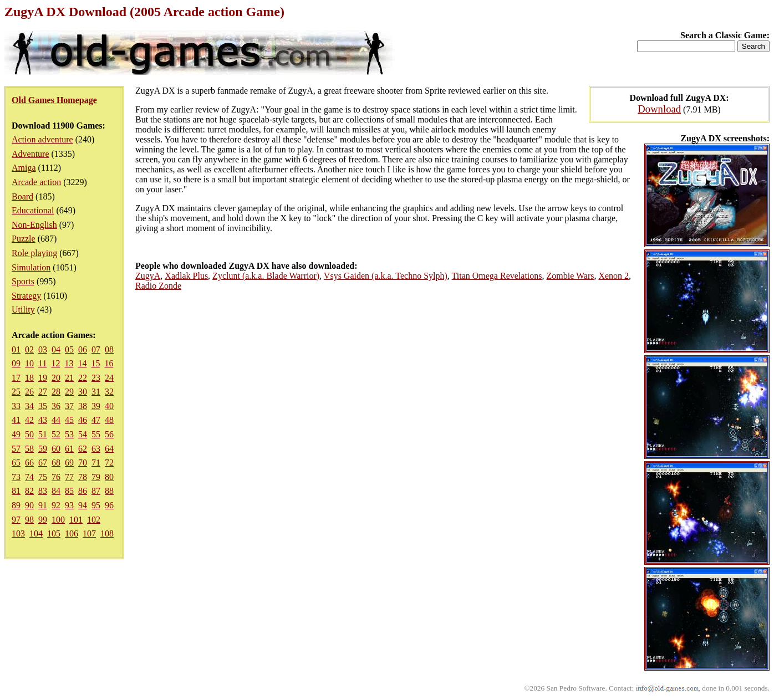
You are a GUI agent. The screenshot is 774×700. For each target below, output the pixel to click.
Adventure (30, 154)
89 (16, 505)
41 (16, 420)
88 (109, 491)
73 (16, 477)
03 (43, 349)
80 (109, 477)
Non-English (34, 225)
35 (43, 406)
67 (43, 463)
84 (56, 491)
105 (54, 533)
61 (69, 449)
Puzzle (24, 239)
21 (69, 378)
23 (96, 378)
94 (83, 505)
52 (56, 434)
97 (16, 520)
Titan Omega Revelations (497, 276)
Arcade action (36, 182)
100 (58, 520)
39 (96, 406)
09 (16, 363)
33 (16, 406)
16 (109, 363)
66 (29, 463)
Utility (23, 310)
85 (69, 491)
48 (109, 420)
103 (18, 533)
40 (109, 406)
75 (43, 477)
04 (56, 349)
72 (109, 463)
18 (29, 378)
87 (96, 491)
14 (82, 363)
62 (83, 449)
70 (83, 463)
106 (72, 533)
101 (76, 520)
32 (109, 392)
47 (96, 420)
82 (29, 491)
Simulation (31, 267)
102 (94, 520)
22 (83, 378)
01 (16, 349)
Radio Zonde (158, 286)
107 (89, 533)
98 (29, 520)
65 (16, 463)
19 (43, 378)
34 (29, 406)
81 (16, 491)
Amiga (24, 168)
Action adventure (42, 139)
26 (29, 392)
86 (83, 491)
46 (83, 420)
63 (96, 449)
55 (96, 434)
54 (83, 434)
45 (69, 420)
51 (43, 434)
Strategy (26, 296)
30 (83, 392)
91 (43, 505)
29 (69, 392)
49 (16, 434)
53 (69, 434)
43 (43, 420)
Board (22, 196)
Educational (33, 210)
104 (36, 533)
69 (69, 463)
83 (43, 491)
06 (83, 349)
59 (43, 449)
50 (29, 434)
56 (109, 434)
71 (96, 463)
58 (29, 449)
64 (109, 449)
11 (42, 363)
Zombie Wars (571, 276)
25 (16, 392)
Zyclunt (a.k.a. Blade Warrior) (266, 276)
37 (69, 406)
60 (56, 449)
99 (43, 520)
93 (69, 505)
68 (56, 463)
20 (56, 378)
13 (69, 363)
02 (29, 349)
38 (83, 406)
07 (96, 349)
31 (96, 392)
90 (29, 505)
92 (56, 505)
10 (29, 363)
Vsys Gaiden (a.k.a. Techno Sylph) (386, 276)
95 (96, 505)
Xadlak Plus (186, 276)
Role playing (34, 253)
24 (109, 378)
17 (16, 378)
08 (109, 349)
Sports (23, 281)
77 (69, 477)
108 (107, 533)
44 (56, 420)
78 (83, 477)
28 (56, 392)
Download (659, 109)
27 (43, 392)
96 (109, 505)
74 (29, 477)
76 (56, 477)
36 (56, 406)
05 (69, 349)
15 (95, 363)
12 (55, 363)
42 (29, 420)
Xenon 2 (613, 276)
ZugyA (148, 276)
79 (96, 477)
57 (16, 449)
